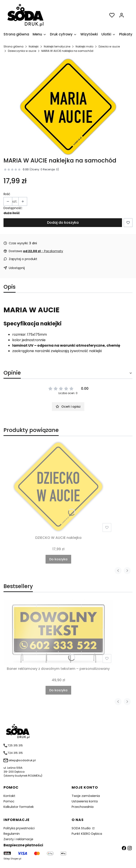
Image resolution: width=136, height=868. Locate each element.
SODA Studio (82, 828)
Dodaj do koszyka (63, 223)
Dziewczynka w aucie (22, 51)
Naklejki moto (84, 46)
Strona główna (13, 46)
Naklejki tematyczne (57, 46)
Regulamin (12, 834)
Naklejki (34, 46)
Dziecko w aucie (109, 46)
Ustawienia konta (85, 801)
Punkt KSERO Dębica (87, 834)
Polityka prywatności (19, 828)
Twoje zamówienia (86, 796)
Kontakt (9, 796)
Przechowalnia (83, 807)
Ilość (7, 194)
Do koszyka (58, 559)
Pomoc (9, 801)
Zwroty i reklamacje (18, 839)
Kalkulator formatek (19, 807)
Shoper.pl (16, 859)
